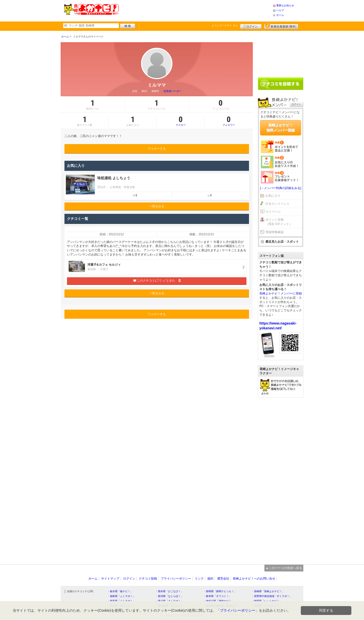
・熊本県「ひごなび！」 (169, 591)
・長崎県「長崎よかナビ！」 (268, 591)
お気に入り (273, 196)
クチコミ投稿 (148, 579)
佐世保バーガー (172, 91)
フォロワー (229, 121)
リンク (199, 579)
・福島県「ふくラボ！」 (121, 596)
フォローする (157, 149)
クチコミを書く (281, 84)
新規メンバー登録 (281, 26)
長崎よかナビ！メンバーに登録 (281, 293)
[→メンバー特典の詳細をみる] (281, 188)
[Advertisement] (196, 10)
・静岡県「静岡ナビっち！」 (220, 591)
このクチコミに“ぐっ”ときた (157, 281)
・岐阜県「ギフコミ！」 (217, 596)
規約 (210, 579)
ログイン (251, 26)
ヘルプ (280, 10)
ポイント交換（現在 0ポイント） (279, 222)
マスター (181, 121)
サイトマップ (110, 579)
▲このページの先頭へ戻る (284, 568)
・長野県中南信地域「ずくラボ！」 (272, 596)
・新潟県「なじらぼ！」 (169, 596)
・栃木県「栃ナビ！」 (120, 591)
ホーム (280, 15)
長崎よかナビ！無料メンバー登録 (281, 128)
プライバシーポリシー (176, 579)
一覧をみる (157, 206)
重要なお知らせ (285, 5)
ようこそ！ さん (225, 25)
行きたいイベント (278, 204)
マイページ (273, 212)
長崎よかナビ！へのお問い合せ (254, 579)
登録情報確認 (275, 232)
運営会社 (223, 579)
